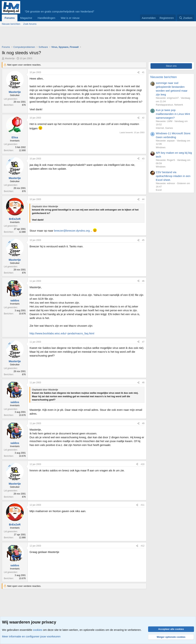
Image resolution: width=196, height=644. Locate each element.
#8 (143, 383)
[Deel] (138, 72)
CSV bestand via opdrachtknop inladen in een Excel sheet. (173, 176)
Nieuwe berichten (11, 24)
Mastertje (10, 58)
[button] (82, 18)
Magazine (26, 18)
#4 (143, 199)
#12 (143, 546)
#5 (143, 240)
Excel (159, 190)
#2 (143, 118)
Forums (10, 18)
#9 (143, 423)
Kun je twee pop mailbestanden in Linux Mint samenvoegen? (173, 114)
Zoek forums (30, 24)
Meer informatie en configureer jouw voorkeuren (31, 636)
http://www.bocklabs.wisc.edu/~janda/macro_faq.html (62, 333)
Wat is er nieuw (70, 18)
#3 (143, 159)
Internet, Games (164, 128)
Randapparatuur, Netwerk (169, 105)
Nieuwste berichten (164, 77)
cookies (38, 630)
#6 (143, 281)
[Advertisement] (69, 37)
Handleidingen (46, 18)
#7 (143, 342)
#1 (143, 72)
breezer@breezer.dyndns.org (72, 231)
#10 (143, 464)
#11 (143, 505)
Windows (161, 147)
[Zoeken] (186, 18)
